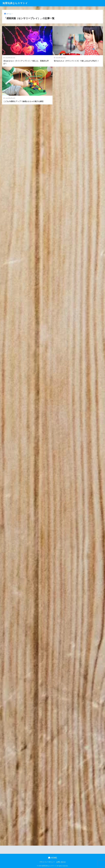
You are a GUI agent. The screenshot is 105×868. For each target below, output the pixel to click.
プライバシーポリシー (47, 862)
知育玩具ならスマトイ (15, 3)
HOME (53, 858)
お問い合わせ (61, 862)
